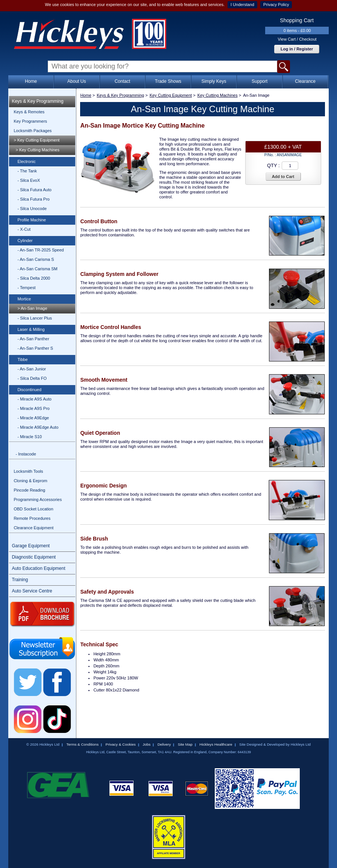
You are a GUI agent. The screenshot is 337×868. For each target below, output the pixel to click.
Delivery (164, 744)
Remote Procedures (32, 518)
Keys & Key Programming (37, 101)
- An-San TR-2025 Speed (40, 250)
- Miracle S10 (30, 437)
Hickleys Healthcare (216, 744)
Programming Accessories (38, 499)
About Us (77, 81)
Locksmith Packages (33, 131)
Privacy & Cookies (121, 744)
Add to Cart (283, 177)
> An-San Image (32, 308)
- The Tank (27, 171)
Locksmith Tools (28, 471)
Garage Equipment (31, 546)
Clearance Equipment (33, 528)
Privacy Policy (276, 5)
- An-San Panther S (35, 348)
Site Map (185, 744)
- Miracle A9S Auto (34, 399)
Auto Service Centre (32, 591)
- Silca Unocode (32, 209)
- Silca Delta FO (32, 378)
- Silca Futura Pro (33, 199)
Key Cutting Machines (218, 95)
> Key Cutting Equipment (36, 140)
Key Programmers (30, 121)
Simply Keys (214, 81)
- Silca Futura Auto (34, 190)
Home (31, 81)
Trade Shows (168, 81)
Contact (122, 81)
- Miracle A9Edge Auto (38, 427)
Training (20, 580)
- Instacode (26, 454)
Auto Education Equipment (38, 568)
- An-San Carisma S (36, 259)
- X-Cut (24, 229)
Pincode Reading (29, 490)
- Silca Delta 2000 (34, 278)
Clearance (305, 81)
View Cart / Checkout (297, 39)
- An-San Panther (33, 339)
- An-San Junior (32, 369)
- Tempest (26, 288)
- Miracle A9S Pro (33, 408)
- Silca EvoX (29, 180)
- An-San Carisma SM (37, 269)
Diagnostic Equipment (34, 557)
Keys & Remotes (29, 112)
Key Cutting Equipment (171, 95)
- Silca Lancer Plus (35, 318)
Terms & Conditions (82, 744)
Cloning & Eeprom (30, 481)
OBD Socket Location (33, 509)
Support (260, 81)
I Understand (242, 5)
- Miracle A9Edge (33, 418)
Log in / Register (297, 49)
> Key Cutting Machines (37, 150)
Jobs (146, 744)
